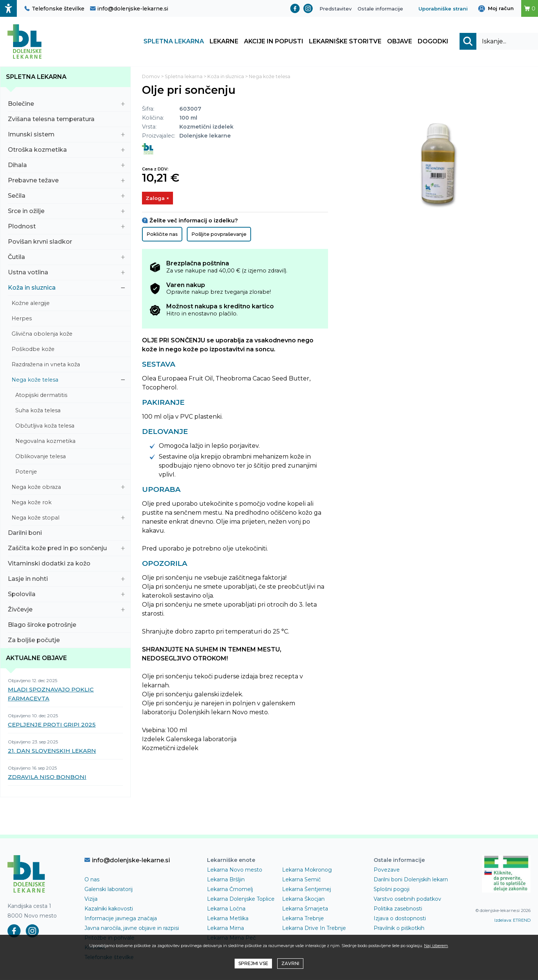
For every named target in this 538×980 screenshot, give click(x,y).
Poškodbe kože (68, 350)
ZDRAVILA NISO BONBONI (47, 778)
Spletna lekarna (174, 42)
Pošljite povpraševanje (219, 235)
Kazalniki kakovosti (109, 910)
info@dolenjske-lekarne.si (129, 9)
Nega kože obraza (68, 488)
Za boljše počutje (66, 641)
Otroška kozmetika (66, 151)
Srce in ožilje (66, 212)
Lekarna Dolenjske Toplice (241, 900)
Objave (400, 42)
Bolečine (66, 105)
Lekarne (224, 42)
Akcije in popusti (274, 42)
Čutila (66, 258)
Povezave (387, 871)
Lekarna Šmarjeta (305, 910)
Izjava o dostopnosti (400, 919)
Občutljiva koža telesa (70, 427)
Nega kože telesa (68, 381)
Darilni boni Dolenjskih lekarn (411, 881)
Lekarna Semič (302, 881)
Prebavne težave (66, 181)
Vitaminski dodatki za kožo (66, 565)
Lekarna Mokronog (307, 871)
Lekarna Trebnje (303, 919)
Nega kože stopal (68, 519)
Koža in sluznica (66, 289)
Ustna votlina (66, 273)
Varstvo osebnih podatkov (407, 900)
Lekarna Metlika (228, 919)
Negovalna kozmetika (70, 442)
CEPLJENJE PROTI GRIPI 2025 (52, 726)
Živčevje (66, 611)
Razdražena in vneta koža (68, 366)
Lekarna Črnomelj (230, 890)
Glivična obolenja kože (68, 335)
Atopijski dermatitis (70, 396)
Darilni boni (66, 534)
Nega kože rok (68, 503)
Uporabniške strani (443, 9)
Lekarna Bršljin (226, 881)
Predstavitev (336, 9)
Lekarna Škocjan (303, 900)
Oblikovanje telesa (70, 457)
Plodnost (66, 227)
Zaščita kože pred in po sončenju (66, 549)
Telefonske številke (54, 9)
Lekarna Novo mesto (235, 871)
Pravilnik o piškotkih (399, 929)
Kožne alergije (68, 304)
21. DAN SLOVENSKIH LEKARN (52, 752)
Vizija (91, 900)
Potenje (70, 473)
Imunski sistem (66, 135)
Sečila (66, 197)
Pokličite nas (162, 235)
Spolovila (66, 595)
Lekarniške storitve (345, 42)
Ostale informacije (380, 9)
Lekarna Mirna (225, 929)
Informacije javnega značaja (121, 919)
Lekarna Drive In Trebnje (314, 929)
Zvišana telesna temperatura (66, 120)
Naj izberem (436, 946)
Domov (151, 78)
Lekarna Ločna (226, 910)
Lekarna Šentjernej (307, 890)
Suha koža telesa (70, 412)
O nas (92, 881)
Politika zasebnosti (398, 910)
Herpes (68, 320)
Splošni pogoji (392, 890)
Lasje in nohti (66, 580)
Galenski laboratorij (109, 890)
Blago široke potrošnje (66, 626)
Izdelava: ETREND (512, 921)
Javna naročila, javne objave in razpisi (132, 929)
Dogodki (433, 42)
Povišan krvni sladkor (66, 243)
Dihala (66, 166)
